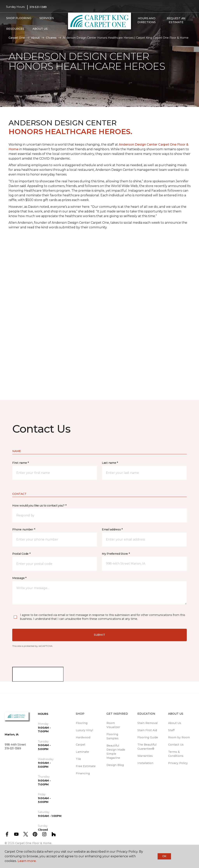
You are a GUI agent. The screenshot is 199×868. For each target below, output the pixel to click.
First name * (21, 463)
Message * (19, 578)
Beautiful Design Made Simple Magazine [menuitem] (116, 752)
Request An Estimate (176, 20)
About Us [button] (40, 29)
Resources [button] (15, 29)
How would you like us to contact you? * (39, 506)
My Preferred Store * (116, 554)
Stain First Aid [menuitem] (147, 730)
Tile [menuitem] (78, 759)
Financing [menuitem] (83, 773)
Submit (99, 635)
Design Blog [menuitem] (115, 765)
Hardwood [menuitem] (83, 737)
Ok (164, 856)
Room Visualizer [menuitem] (113, 725)
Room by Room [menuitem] (179, 737)
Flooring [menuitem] (82, 723)
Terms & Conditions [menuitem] (176, 754)
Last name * (110, 463)
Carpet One (17, 38)
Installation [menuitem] (145, 763)
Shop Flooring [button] (19, 18)
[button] (135, 31)
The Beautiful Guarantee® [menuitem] (147, 747)
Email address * (112, 529)
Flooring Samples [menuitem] (113, 736)
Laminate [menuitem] (82, 752)
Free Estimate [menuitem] (86, 766)
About (35, 38)
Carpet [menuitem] (81, 745)
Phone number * (24, 529)
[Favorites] (140, 31)
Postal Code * (21, 554)
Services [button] (47, 18)
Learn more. (27, 861)
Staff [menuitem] (171, 730)
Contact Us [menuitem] (176, 745)
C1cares (51, 38)
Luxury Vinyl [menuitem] (84, 730)
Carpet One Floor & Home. (34, 843)
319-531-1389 (38, 7)
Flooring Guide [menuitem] (148, 737)
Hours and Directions (146, 20)
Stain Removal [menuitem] (148, 723)
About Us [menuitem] (175, 723)
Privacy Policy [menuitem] (178, 763)
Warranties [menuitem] (145, 756)
